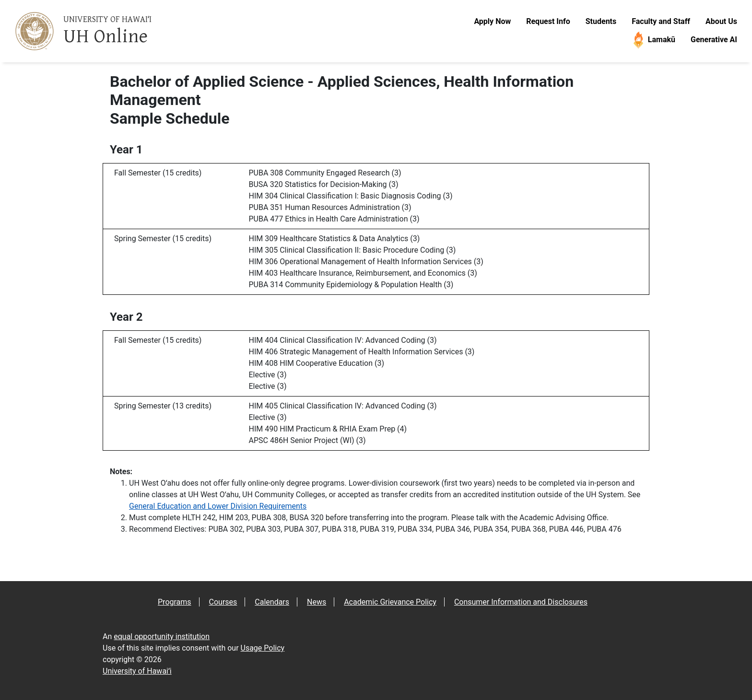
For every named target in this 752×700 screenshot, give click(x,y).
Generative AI (714, 40)
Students (601, 21)
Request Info (548, 21)
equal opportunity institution (162, 636)
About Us (721, 21)
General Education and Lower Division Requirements (218, 506)
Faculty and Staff (661, 21)
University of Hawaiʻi (137, 671)
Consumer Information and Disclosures (521, 602)
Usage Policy (263, 648)
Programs (175, 602)
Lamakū (653, 40)
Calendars (272, 602)
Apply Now (492, 21)
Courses (223, 602)
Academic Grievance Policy (390, 602)
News (317, 602)
